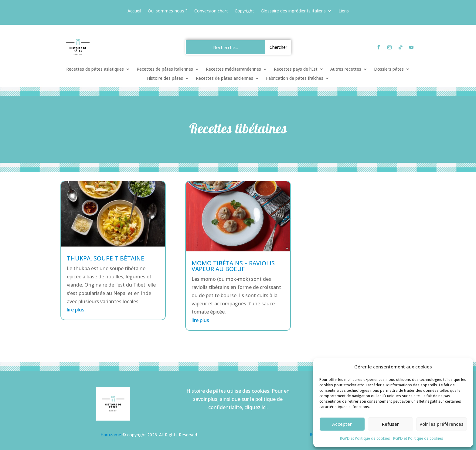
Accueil (134, 11)
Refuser (390, 424)
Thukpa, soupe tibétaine (105, 258)
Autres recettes (346, 69)
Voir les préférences (442, 424)
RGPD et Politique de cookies (365, 438)
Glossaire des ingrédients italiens (293, 11)
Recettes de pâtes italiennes (165, 69)
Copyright (244, 11)
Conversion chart (211, 11)
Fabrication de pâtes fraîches (295, 79)
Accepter (342, 424)
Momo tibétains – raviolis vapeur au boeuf (233, 266)
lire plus (76, 310)
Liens (344, 11)
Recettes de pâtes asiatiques (95, 69)
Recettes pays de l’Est (296, 69)
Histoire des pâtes (165, 79)
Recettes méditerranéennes (233, 69)
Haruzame (111, 435)
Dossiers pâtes (389, 69)
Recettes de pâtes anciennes (224, 79)
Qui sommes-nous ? (168, 11)
